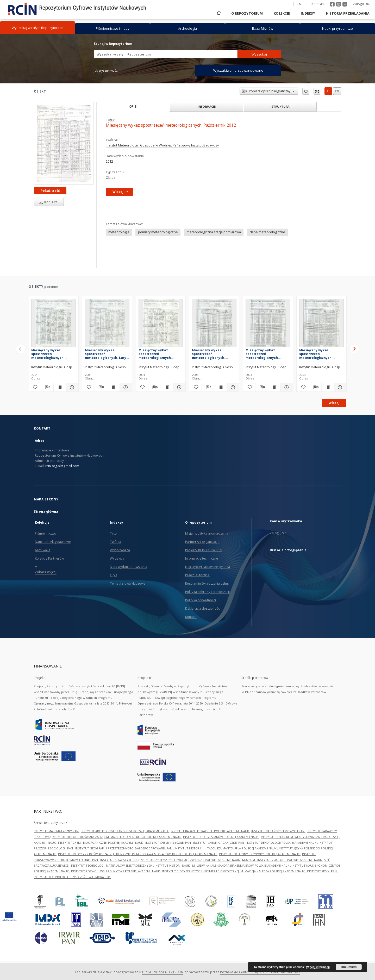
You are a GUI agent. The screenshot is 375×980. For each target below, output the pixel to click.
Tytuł (114, 533)
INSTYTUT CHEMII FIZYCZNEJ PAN (168, 843)
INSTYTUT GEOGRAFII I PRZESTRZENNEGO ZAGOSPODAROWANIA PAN (124, 848)
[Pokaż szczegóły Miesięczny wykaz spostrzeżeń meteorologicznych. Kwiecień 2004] (71, 387)
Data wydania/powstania (129, 567)
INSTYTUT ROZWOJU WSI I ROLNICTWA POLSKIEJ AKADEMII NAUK (116, 871)
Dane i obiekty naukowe (53, 542)
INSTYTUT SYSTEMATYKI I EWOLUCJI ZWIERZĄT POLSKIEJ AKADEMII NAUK (190, 860)
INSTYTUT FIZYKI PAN (322, 871)
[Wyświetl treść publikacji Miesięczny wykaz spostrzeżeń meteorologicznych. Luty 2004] (113, 387)
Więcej (334, 403)
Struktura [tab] (280, 106)
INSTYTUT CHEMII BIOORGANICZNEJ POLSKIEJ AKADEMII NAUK (101, 843)
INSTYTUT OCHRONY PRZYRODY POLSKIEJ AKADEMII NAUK (260, 854)
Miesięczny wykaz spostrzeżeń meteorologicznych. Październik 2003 (316, 354)
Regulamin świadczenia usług (207, 583)
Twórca (115, 542)
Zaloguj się (361, 4)
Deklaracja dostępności (203, 608)
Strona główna (46, 512)
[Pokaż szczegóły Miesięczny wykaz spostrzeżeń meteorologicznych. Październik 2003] (339, 387)
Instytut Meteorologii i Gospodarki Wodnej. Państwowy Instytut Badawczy (162, 145)
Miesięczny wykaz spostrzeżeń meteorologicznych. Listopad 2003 (262, 354)
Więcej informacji (318, 967)
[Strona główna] (218, 13)
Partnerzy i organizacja (202, 542)
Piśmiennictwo (46, 533)
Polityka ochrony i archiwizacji (208, 592)
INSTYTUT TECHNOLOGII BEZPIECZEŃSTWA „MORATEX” (72, 877)
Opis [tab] (133, 107)
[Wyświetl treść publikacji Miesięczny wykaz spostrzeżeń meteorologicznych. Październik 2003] (328, 387)
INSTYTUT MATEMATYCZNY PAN (57, 831)
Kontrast (318, 4)
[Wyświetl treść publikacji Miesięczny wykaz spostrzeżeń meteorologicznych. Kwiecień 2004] (60, 387)
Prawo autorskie (197, 575)
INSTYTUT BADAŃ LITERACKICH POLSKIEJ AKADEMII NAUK (210, 831)
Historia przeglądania (348, 13)
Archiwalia (43, 550)
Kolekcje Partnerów (49, 558)
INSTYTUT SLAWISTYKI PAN (119, 860)
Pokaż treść (50, 191)
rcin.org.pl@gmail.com (62, 466)
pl (328, 91)
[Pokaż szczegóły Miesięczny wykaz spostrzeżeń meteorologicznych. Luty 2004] (125, 387)
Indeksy (308, 13)
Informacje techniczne (202, 558)
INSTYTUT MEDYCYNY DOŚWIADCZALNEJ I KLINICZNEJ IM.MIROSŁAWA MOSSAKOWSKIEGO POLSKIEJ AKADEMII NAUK (138, 854)
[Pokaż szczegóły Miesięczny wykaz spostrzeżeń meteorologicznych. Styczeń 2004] (179, 387)
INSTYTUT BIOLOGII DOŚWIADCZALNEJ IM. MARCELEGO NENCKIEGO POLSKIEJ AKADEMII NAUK (117, 837)
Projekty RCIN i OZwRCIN (204, 550)
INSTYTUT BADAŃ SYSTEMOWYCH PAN (278, 831)
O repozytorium (247, 13)
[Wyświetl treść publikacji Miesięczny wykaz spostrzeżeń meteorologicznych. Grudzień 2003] (220, 387)
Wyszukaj (259, 54)
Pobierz (47, 202)
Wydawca (117, 558)
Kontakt (191, 617)
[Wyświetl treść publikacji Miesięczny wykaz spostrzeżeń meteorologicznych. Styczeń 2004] (167, 387)
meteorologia (119, 232)
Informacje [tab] (207, 106)
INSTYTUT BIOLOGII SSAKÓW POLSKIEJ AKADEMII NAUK (221, 837)
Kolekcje (282, 13)
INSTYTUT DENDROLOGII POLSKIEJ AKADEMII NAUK (282, 843)
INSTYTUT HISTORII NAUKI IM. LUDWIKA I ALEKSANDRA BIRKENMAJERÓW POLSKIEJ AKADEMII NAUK (222, 865)
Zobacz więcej (46, 572)
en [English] (299, 4)
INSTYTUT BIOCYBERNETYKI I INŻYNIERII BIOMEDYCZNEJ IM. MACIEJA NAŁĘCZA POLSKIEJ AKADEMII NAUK (234, 871)
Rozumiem (349, 967)
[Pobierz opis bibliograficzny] (47, 387)
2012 (109, 161)
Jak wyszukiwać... (106, 71)
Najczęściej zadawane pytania (208, 567)
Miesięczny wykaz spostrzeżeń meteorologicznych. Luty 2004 (106, 354)
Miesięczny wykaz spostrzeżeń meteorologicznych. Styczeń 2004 (155, 354)
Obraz (111, 178)
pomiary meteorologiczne (158, 232)
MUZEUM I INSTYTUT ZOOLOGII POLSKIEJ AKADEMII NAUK (282, 860)
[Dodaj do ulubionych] (35, 387)
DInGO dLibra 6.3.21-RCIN (163, 972)
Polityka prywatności (201, 600)
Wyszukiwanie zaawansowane (238, 70)
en (337, 91)
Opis (113, 575)
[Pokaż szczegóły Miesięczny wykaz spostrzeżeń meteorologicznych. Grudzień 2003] (232, 387)
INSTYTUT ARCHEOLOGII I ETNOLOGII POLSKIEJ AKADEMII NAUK (125, 831)
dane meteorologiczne (267, 232)
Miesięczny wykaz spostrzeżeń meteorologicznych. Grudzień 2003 (209, 354)
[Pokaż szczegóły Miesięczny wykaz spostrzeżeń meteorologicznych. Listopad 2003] (286, 387)
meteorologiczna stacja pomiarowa (214, 232)
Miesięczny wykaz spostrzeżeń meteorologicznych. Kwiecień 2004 (48, 354)
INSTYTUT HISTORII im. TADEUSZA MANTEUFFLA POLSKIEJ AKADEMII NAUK (226, 848)
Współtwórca (120, 550)
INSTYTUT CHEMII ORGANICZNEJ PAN (219, 843)
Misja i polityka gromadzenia (207, 533)
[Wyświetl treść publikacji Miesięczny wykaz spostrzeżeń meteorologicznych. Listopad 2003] (274, 387)
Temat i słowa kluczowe (128, 583)
